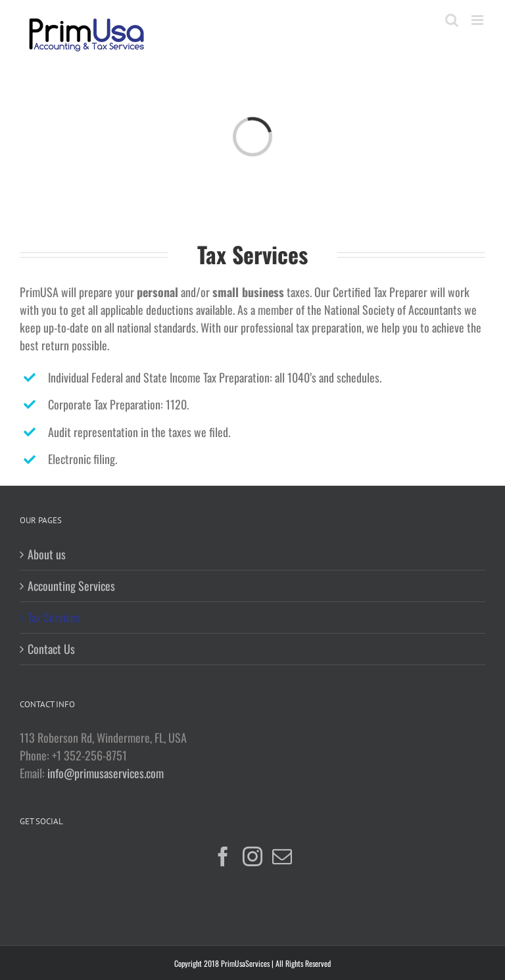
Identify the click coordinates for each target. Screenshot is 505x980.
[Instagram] (252, 856)
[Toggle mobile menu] (478, 20)
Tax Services (54, 617)
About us (47, 554)
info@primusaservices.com (106, 773)
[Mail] (282, 856)
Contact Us (51, 649)
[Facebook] (223, 856)
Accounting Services (71, 586)
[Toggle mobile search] (452, 20)
